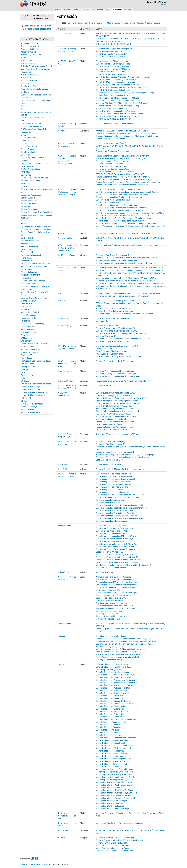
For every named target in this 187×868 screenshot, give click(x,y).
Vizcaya (149, 23)
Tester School (27, 358)
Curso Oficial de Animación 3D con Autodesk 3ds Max (118, 189)
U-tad (23, 378)
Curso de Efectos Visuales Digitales (111, 166)
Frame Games (27, 258)
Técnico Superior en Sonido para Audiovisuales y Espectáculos (122, 185)
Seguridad (47, 864)
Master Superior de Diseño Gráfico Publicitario (115, 772)
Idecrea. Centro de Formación (33, 281)
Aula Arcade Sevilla (29, 81)
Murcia (117, 23)
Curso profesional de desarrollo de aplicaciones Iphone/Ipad (121, 508)
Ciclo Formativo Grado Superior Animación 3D (115, 124)
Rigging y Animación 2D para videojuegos (113, 616)
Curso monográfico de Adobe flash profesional (115, 479)
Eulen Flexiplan (27, 238)
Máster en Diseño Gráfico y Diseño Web (112, 169)
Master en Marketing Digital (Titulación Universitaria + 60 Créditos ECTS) (126, 278)
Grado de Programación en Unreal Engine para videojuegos (120, 840)
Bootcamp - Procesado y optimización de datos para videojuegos (123, 457)
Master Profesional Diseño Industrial (111, 764)
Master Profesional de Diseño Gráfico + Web (114, 746)
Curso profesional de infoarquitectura (111, 521)
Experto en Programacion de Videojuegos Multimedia (118, 411)
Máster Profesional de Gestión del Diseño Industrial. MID (120, 221)
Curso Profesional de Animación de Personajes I (116, 680)
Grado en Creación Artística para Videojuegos (115, 311)
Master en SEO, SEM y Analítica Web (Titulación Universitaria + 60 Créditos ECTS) (130, 283)
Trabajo (77, 10)
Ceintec (24, 106)
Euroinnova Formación (30, 241)
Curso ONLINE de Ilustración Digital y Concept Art (116, 80)
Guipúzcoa (101, 23)
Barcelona (72, 23)
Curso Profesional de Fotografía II (110, 717)
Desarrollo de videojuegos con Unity (111, 598)
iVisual (24, 295)
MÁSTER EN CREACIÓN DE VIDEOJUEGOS (114, 414)
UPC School (26, 398)
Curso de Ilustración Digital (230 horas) (112, 61)
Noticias (67, 10)
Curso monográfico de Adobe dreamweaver (114, 476)
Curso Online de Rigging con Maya (110, 541)
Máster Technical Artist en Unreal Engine (113, 848)
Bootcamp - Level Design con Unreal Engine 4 (115, 452)
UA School (25, 381)
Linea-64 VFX (26, 304)
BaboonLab (25, 83)
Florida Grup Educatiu (30, 246)
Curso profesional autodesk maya (110, 500)
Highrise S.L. (26, 278)
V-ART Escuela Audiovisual (32, 404)
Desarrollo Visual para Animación (109, 601)
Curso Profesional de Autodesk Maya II (112, 693)
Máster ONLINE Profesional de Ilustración (113, 119)
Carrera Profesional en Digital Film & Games (114, 667)
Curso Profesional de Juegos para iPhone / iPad (116, 719)
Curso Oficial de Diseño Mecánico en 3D (113, 202)
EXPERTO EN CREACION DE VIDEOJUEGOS (114, 406)
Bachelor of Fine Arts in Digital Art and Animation (116, 255)
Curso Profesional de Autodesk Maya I (112, 691)
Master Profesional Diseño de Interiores (113, 761)
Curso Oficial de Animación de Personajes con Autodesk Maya (122, 195)
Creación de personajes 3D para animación (113, 595)
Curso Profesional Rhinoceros (108, 735)
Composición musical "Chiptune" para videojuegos (117, 582)
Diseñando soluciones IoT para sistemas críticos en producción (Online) (126, 641)
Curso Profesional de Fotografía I (110, 714)
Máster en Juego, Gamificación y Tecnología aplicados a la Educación (125, 314)
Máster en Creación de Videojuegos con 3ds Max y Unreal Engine (123, 339)
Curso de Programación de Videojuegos (112, 318)
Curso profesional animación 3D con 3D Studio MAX (117, 497)
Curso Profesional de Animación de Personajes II (116, 683)
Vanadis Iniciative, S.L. (30, 407)
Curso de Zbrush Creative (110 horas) (111, 72)
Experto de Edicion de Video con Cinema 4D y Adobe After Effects (123, 398)
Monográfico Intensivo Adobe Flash (111, 788)
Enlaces (100, 10)
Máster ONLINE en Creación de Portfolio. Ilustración (117, 116)
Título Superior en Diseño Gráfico (109, 354)
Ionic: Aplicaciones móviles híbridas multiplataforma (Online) (121, 649)
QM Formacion (27, 338)
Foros (108, 10)
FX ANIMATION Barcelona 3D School (36, 264)
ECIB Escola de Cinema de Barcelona (36, 178)
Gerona (92, 23)
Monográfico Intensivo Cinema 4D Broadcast (114, 795)
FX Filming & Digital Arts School (34, 267)
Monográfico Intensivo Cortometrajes (111, 801)
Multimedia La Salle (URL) (32, 312)
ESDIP (23, 224)
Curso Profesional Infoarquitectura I (111, 725)
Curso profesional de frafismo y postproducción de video (120, 518)
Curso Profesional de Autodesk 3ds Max (113, 688)
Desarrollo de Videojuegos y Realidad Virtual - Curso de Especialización (126, 133)
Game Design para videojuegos (109, 611)
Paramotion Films (28, 329)
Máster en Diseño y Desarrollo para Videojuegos (116, 374)
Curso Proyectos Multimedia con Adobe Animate (116, 393)
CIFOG (23, 135)
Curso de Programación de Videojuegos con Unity (116, 331)
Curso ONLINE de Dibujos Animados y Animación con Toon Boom (123, 77)
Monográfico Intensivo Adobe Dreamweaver (114, 785)
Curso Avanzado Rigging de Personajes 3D (114, 49)
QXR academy (27, 341)
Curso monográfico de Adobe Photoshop (113, 482)
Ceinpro (24, 103)
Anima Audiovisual (28, 63)
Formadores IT (27, 252)
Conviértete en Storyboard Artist (109, 590)
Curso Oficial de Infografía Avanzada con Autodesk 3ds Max (121, 208)
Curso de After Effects (105, 386)
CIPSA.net (25, 141)
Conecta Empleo (28, 149)
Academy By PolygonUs (31, 55)
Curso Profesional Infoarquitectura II (111, 727)
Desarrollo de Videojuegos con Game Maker (114, 395)
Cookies (54, 864)
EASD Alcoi (25, 172)
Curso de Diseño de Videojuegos (110, 164)
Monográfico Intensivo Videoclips (110, 806)
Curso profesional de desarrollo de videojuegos (116, 511)
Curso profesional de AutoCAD (109, 503)
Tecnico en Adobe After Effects (109, 424)
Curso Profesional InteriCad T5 (109, 730)
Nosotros (128, 10)
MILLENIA (25, 309)
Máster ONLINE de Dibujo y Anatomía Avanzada (116, 108)
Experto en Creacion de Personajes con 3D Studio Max (119, 403)
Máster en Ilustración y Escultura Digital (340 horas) (117, 106)
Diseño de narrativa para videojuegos (111, 603)
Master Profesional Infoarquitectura (111, 767)
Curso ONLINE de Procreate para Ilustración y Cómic (118, 85)
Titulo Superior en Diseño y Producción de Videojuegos (119, 357)
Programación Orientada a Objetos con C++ (114, 151)
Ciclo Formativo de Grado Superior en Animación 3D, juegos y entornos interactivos (130, 245)
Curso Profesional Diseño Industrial (111, 722)
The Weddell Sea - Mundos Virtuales (36, 361)
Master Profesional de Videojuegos (111, 756)
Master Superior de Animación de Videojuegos (115, 769)
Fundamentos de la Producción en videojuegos (115, 608)
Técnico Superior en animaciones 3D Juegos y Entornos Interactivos (124, 381)
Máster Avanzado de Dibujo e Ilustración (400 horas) (118, 98)
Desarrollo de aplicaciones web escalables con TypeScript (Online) (124, 639)
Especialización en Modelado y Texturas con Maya (117, 562)
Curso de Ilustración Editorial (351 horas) (113, 64)
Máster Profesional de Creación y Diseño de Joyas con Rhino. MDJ (124, 216)
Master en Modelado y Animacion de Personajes (116, 416)
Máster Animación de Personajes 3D (111, 51)
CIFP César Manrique (30, 138)
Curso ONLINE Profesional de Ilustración (113, 90)
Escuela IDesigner (28, 204)
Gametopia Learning (29, 272)
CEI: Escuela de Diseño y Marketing (36, 101)
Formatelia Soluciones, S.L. (32, 255)
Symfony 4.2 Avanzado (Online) (109, 660)
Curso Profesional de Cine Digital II (110, 698)
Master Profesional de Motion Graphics (112, 753)
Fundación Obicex (28, 261)
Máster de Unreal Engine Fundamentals (112, 843)
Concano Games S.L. (29, 146)
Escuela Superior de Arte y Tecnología (37, 212)
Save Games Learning (30, 352)
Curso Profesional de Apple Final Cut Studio (114, 685)
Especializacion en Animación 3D (110, 552)
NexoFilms (25, 321)
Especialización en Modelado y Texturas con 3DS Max (118, 560)
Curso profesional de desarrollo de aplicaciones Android (119, 505)
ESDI (23, 221)
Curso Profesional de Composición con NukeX (115, 704)
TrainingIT (25, 370)
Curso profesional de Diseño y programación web (116, 516)
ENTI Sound (26, 184)
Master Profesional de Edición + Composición (115, 748)
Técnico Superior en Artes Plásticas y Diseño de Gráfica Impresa (123, 177)
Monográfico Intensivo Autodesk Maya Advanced (116, 793)
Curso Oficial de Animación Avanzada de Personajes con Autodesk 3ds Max (127, 192)
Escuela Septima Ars (29, 209)
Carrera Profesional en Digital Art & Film (112, 664)
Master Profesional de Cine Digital (110, 743)
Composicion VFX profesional (108, 465)
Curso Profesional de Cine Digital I (110, 696)
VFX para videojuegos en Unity (108, 619)
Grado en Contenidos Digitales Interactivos (114, 308)
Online (132, 23)
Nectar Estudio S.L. (29, 318)
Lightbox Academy (29, 301)
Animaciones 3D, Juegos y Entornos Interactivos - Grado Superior (123, 131)
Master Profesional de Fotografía (110, 751)
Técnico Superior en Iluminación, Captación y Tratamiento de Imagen (124, 179)
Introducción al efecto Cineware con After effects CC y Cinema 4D (123, 565)
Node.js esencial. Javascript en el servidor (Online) (117, 652)
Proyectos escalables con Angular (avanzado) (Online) (118, 654)
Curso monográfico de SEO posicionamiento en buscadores (121, 495)
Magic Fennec (27, 307)
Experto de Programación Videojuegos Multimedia (117, 401)
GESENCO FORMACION (31, 275)
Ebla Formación (27, 175)
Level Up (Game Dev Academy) (34, 298)
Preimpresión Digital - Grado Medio (111, 139)
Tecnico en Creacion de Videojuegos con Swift (115, 427)
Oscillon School (27, 327)
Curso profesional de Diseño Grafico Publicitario (116, 513)
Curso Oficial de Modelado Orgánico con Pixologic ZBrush (120, 210)
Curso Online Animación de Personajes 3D (113, 526)
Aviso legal (24, 864)
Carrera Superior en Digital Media (110, 670)
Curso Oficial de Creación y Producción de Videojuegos (119, 197)
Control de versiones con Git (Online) (111, 636)
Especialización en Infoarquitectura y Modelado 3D (117, 557)
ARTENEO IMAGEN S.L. (30, 75)
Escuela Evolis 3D (28, 201)
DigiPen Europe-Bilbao (30, 169)
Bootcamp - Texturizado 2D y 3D (109, 460)
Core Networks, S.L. (29, 152)
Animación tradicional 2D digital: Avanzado (113, 577)
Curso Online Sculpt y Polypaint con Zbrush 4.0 (115, 549)
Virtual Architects (28, 410)
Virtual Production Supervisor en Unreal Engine (115, 851)
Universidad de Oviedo (30, 390)
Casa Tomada (26, 98)
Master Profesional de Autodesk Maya (112, 740)
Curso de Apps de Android (107, 326)
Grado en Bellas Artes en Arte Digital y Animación (116, 260)
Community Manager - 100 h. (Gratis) (111, 143)
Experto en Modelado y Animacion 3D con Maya (116, 409)
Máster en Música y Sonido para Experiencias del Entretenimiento (123, 296)
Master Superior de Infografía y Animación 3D (115, 777)
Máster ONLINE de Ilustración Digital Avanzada (115, 111)
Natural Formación (28, 315)
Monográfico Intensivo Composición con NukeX (116, 798)
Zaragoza (157, 23)
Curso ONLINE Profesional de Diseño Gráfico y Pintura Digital (121, 87)
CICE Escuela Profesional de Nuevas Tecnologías (67, 192)
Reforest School (28, 347)
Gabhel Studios (27, 269)
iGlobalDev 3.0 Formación (31, 284)
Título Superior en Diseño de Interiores (112, 351)
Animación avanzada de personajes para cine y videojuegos (121, 158)
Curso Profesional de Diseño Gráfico (111, 706)
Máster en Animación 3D (106, 336)
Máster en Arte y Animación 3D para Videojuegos (116, 371)
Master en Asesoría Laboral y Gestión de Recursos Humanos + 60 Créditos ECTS (130, 268)
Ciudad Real (83, 23)
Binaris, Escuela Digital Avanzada (35, 89)
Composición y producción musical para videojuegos (118, 585)
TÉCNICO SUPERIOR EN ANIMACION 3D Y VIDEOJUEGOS (120, 174)
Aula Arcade (26, 78)
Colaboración (88, 10)
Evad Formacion (27, 244)
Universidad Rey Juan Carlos (33, 395)
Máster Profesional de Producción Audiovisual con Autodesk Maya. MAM (126, 223)
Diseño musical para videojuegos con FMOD (114, 606)
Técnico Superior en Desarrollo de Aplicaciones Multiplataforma (122, 156)
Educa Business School (31, 181)
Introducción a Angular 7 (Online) (109, 647)
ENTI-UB (24, 186)
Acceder (164, 5)
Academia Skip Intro (29, 52)
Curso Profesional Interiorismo (109, 733)
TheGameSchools (28, 364)
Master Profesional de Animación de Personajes (116, 738)
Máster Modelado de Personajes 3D (111, 57)
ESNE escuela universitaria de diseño (36, 229)
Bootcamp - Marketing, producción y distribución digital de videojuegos (125, 455)
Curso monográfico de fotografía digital (112, 487)
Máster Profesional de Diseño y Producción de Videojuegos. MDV (123, 218)
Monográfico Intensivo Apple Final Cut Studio (115, 790)
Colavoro (24, 143)
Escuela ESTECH (28, 198)
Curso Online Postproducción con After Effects (115, 547)
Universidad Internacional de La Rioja (36, 392)
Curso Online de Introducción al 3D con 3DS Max (116, 536)
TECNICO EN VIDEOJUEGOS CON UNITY (113, 430)
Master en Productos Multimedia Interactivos (115, 419)
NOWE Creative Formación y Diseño (36, 324)
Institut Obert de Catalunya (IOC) (34, 292)
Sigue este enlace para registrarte (37, 29)
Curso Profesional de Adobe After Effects (113, 677)
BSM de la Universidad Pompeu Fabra (37, 95)
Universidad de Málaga (30, 387)
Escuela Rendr (27, 206)
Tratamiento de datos (36, 864)
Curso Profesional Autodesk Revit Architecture (115, 675)
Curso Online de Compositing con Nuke (112, 531)
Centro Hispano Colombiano (32, 118)
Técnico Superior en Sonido (107, 349)
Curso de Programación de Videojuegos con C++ (116, 328)
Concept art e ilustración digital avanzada (113, 161)
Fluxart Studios (27, 249)
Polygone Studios (28, 332)
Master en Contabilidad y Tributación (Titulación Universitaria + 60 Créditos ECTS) (130, 270)
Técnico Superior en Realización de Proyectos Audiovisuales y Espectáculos (128, 182)
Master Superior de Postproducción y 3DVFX (115, 780)
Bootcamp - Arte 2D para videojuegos (111, 442)
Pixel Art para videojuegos (107, 614)
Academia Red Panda (30, 49)
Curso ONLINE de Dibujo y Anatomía (111, 74)
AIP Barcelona (27, 61)
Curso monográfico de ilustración (109, 490)
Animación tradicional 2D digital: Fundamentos (115, 580)
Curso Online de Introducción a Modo (111, 534)
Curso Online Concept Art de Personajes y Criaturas (117, 528)
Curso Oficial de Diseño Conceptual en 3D (113, 200)
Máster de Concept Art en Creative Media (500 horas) (118, 101)
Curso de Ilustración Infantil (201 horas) (112, 66)
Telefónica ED (27, 355)
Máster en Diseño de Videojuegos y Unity (113, 341)
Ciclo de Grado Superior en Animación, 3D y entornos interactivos (123, 233)
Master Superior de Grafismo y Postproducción (115, 774)
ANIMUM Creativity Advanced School (36, 66)
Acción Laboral (27, 58)
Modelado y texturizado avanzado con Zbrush (115, 172)
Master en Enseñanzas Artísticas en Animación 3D (117, 346)
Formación (117, 10)
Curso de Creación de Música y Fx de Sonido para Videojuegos (122, 469)
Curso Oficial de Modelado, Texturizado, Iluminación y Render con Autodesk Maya (130, 213)
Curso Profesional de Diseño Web (110, 709)
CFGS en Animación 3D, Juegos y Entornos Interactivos (119, 301)
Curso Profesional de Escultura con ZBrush (114, 712)
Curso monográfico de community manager (114, 484)
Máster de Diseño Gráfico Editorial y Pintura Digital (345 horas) (122, 103)
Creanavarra (26, 155)
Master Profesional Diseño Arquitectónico (113, 759)
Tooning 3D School (29, 367)
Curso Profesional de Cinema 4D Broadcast (114, 701)
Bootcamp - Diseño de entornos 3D (110, 444)
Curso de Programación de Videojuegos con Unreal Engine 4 (121, 334)
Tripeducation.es (28, 375)
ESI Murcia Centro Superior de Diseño (36, 226)
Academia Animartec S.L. (31, 46)
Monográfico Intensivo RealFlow (109, 803)
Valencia (140, 23)
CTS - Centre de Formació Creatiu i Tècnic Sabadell (67, 248)
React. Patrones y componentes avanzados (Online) (117, 657)
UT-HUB (24, 401)
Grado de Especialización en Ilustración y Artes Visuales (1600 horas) (125, 93)
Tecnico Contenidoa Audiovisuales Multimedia (115, 422)
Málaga (125, 23)
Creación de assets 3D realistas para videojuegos (117, 593)
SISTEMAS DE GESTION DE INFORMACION (114, 44)
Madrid (110, 23)
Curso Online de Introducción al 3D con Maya (114, 539)
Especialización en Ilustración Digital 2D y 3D (115, 555)
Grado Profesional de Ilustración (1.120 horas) (115, 95)
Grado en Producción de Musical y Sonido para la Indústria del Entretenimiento (128, 293)
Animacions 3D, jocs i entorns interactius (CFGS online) (118, 434)
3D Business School (29, 43)
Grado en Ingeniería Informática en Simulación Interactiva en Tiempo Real (126, 263)
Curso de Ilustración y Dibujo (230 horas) (113, 69)
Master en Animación (105, 572)
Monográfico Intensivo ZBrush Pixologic (113, 809)
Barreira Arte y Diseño (30, 86)
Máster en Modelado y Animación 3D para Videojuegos (119, 376)
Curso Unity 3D (102, 321)
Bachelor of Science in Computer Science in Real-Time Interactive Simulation (128, 258)
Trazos (24, 372)
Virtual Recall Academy (30, 412)
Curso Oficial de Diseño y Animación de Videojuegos (118, 205)
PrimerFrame (26, 335)
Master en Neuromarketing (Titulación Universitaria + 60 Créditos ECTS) (126, 281)
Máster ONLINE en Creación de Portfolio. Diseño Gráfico (119, 114)
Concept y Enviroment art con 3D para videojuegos (117, 587)
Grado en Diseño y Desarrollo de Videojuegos (115, 361)
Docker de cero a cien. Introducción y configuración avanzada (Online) (125, 644)
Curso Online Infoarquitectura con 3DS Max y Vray (116, 544)
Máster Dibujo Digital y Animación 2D (111, 54)
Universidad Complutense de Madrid (36, 384)
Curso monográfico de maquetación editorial (114, 492)
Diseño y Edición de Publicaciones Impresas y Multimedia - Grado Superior (127, 136)
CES (22, 121)
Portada (58, 10)
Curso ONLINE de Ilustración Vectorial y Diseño (116, 82)
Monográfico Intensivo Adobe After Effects (114, 782)
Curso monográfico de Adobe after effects (113, 474)
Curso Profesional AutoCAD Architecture (113, 672)
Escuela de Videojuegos (31, 195)
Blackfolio (25, 92)
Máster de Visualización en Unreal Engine (113, 846)
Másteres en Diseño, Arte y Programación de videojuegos (120, 823)
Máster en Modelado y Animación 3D (111, 568)
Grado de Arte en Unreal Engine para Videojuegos (116, 838)
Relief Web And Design (30, 349)
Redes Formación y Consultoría (34, 344)
